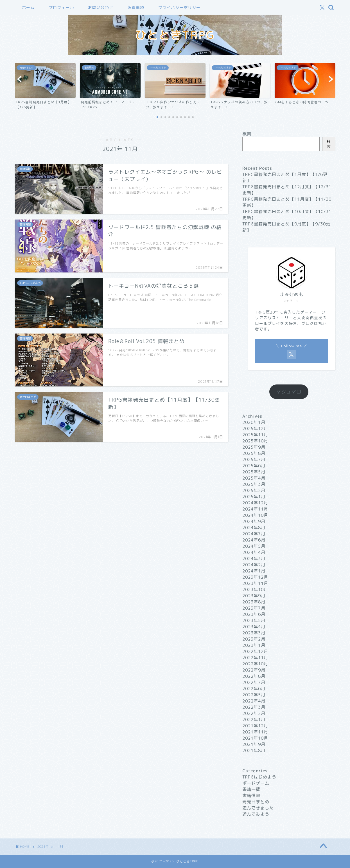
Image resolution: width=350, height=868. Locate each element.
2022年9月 (254, 670)
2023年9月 (254, 596)
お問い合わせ (101, 8)
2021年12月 (255, 726)
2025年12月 (255, 429)
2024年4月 (254, 552)
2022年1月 (254, 720)
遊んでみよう (256, 814)
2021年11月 (255, 732)
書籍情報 (251, 796)
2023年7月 (254, 608)
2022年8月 (254, 676)
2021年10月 (255, 738)
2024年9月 (254, 521)
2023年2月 (254, 639)
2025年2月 (254, 490)
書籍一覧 (251, 789)
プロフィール (61, 8)
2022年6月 (254, 689)
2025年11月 (255, 435)
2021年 (43, 846)
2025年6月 (254, 466)
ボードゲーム (256, 783)
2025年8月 (254, 453)
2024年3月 (254, 559)
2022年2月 (254, 713)
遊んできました (258, 808)
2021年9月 (254, 744)
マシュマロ (289, 392)
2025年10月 (255, 441)
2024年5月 (254, 546)
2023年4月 (254, 627)
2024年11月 (255, 509)
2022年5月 (254, 695)
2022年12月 (255, 651)
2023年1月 (254, 645)
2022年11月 (255, 658)
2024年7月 (254, 534)
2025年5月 (254, 472)
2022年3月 (254, 707)
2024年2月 (254, 565)
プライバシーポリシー (179, 8)
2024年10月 (255, 515)
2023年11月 (255, 583)
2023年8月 (254, 602)
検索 (247, 134)
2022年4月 (254, 701)
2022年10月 (255, 664)
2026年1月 (254, 422)
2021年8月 (254, 750)
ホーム (28, 8)
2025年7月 (254, 459)
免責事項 (136, 8)
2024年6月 (254, 540)
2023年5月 (254, 620)
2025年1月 (254, 497)
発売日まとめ (256, 802)
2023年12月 (255, 577)
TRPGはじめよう (259, 777)
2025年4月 (254, 478)
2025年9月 (254, 447)
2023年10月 (255, 590)
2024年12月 (255, 503)
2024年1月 (254, 571)
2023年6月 (254, 614)
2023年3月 (254, 633)
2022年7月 (254, 682)
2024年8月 (254, 528)
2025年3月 (254, 484)
